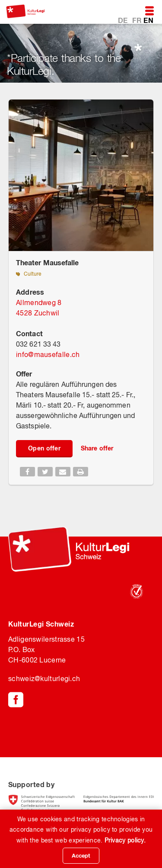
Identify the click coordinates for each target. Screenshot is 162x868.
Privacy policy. (125, 840)
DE (124, 20)
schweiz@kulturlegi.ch (44, 678)
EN (148, 20)
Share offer (97, 448)
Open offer (44, 448)
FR (138, 20)
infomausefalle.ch (48, 354)
